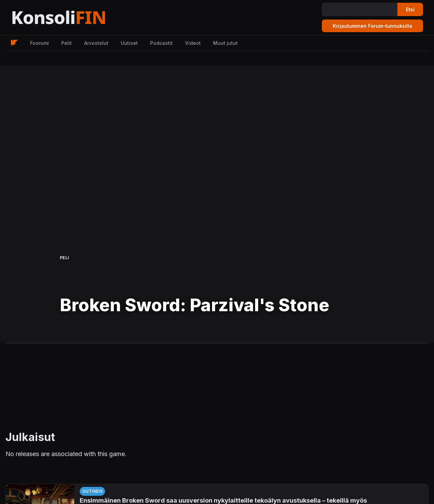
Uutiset (129, 43)
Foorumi (40, 43)
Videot (193, 43)
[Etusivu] (75, 18)
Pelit (67, 43)
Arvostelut (96, 43)
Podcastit (161, 43)
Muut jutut (225, 43)
